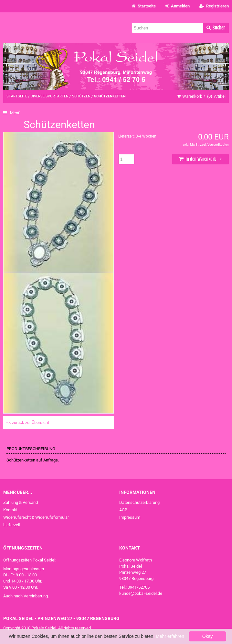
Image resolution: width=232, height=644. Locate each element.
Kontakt (10, 510)
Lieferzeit (12, 525)
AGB (123, 510)
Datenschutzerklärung (139, 502)
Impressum (130, 517)
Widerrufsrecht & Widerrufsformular (36, 517)
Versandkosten (218, 144)
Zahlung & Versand (21, 502)
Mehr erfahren (170, 636)
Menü (12, 113)
